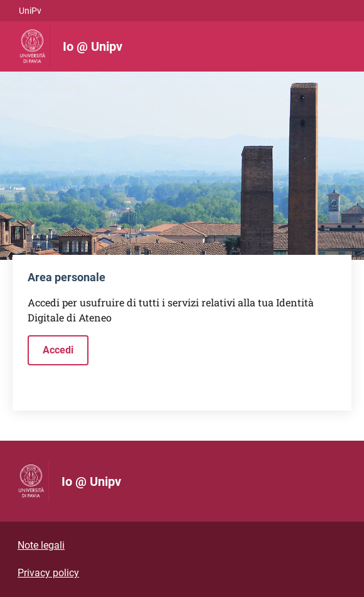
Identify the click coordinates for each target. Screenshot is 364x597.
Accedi (58, 350)
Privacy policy (48, 573)
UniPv (30, 11)
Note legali (41, 545)
